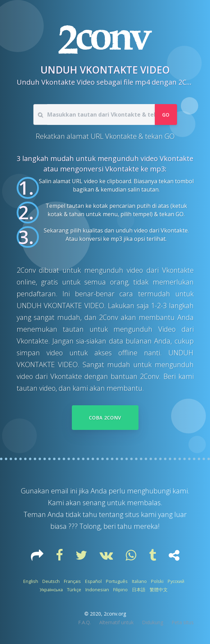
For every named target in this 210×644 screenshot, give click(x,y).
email (61, 491)
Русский (176, 581)
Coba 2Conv (105, 418)
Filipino (120, 590)
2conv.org (115, 614)
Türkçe (74, 590)
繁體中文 (159, 590)
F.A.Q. (85, 622)
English (31, 581)
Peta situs (183, 622)
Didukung (153, 622)
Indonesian (97, 590)
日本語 (139, 590)
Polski (157, 581)
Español (93, 581)
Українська (51, 590)
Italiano (139, 581)
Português (117, 581)
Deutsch (51, 581)
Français (72, 581)
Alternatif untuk (116, 622)
